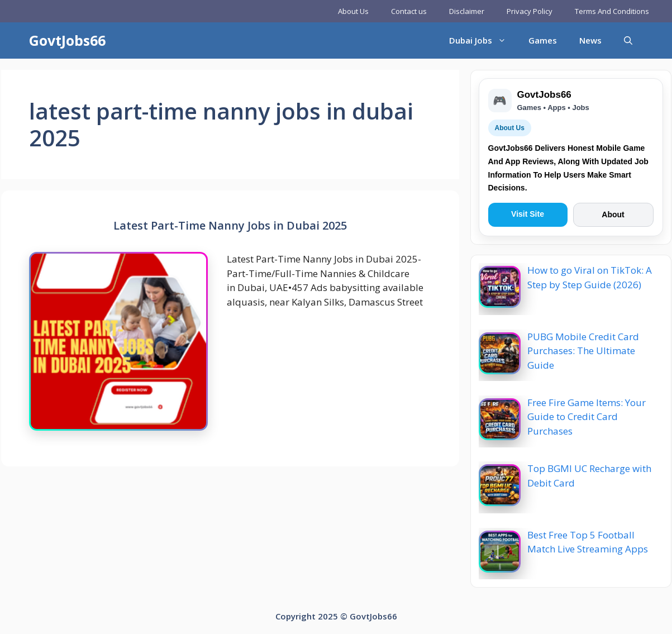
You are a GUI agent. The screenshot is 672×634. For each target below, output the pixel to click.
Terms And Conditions (612, 11)
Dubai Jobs (483, 40)
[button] (628, 40)
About (613, 214)
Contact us (409, 11)
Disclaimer (467, 11)
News (590, 40)
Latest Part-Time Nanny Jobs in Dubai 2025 (230, 225)
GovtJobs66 (67, 40)
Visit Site (528, 214)
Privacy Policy (530, 11)
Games (543, 40)
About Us (353, 11)
